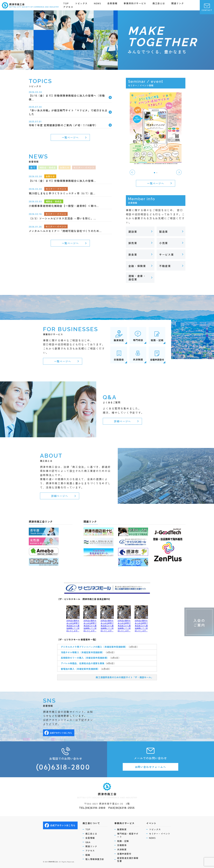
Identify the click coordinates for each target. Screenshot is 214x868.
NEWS (97, 3)
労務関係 (122, 845)
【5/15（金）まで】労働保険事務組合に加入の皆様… (63, 181)
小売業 (164, 243)
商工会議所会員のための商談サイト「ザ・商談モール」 (124, 677)
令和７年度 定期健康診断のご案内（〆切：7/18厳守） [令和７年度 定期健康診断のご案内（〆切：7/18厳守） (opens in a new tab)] (63, 125)
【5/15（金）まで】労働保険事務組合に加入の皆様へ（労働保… (67, 97)
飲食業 (133, 254)
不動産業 (165, 266)
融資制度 (122, 829)
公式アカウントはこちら (58, 733)
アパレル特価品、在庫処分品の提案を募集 (83, 663)
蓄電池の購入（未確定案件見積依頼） (80, 669)
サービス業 (167, 254)
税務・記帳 (123, 841)
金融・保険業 (137, 266)
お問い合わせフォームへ (150, 767)
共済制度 (122, 849)
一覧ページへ (70, 137)
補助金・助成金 (54, 201)
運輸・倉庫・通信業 (137, 278)
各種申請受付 (124, 854)
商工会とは (159, 3)
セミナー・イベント (56, 189)
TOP (66, 3)
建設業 (133, 232)
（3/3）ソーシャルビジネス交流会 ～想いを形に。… (63, 218)
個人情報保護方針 (95, 859)
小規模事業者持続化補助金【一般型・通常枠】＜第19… (64, 206)
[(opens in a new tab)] (156, 128)
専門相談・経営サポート (128, 835)
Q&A (88, 842)
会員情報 (112, 3)
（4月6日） (133, 647)
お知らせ (50, 176)
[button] (154, 173)
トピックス (81, 3)
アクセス (68, 7)
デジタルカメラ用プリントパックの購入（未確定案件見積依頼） (94, 647)
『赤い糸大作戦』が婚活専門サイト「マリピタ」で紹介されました (68, 112)
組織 (88, 855)
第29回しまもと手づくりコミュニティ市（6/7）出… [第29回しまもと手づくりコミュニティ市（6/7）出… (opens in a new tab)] (62, 193)
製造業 (164, 232)
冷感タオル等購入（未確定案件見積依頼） (83, 652)
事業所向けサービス (135, 3)
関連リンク (178, 3)
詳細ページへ (122, 421)
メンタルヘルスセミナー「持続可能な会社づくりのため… (65, 231)
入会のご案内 (199, 623)
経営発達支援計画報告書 (128, 860)
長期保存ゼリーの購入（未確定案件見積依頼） (85, 658)
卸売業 (133, 243)
